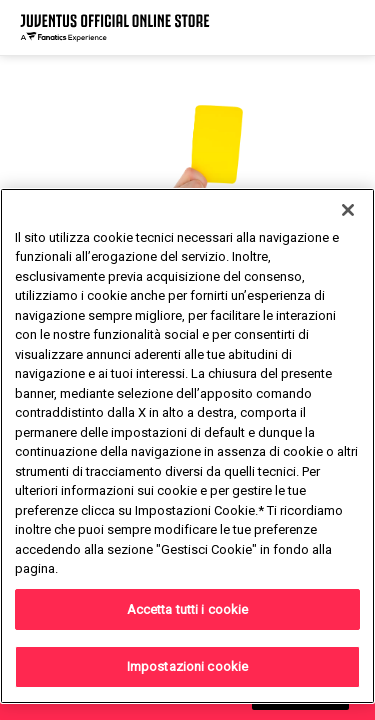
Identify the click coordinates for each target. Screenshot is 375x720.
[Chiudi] (348, 210)
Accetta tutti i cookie (188, 609)
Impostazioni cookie (187, 666)
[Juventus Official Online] (115, 27)
